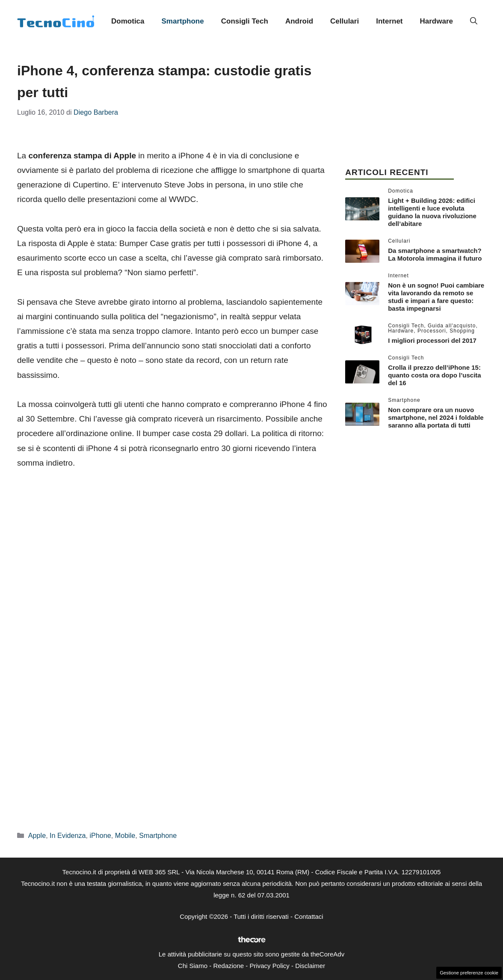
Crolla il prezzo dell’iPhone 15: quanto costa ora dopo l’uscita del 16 (435, 375)
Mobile (125, 835)
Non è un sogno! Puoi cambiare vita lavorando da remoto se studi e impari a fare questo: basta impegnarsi (436, 297)
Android (299, 21)
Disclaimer (310, 966)
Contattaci (309, 916)
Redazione (228, 966)
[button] (474, 21)
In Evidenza (68, 835)
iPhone (100, 835)
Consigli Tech (245, 21)
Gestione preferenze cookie (469, 973)
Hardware (436, 21)
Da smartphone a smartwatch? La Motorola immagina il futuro (435, 254)
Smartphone (183, 21)
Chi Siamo (193, 966)
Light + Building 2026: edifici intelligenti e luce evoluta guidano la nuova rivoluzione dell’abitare (432, 212)
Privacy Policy (269, 966)
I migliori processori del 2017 (432, 340)
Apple (37, 835)
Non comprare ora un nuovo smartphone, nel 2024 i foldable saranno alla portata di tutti (436, 417)
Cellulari (345, 21)
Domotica (128, 21)
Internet (389, 21)
